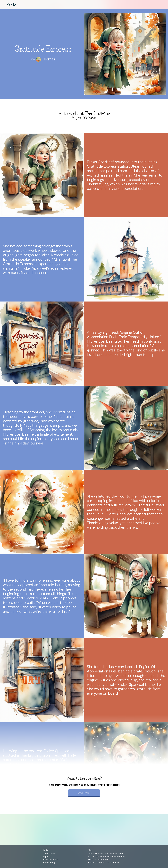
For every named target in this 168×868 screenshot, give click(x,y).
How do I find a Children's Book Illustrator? (106, 857)
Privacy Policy (49, 863)
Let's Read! (84, 793)
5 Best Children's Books (98, 860)
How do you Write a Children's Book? (104, 863)
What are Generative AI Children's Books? (106, 854)
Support (47, 857)
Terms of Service (50, 860)
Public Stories (49, 854)
